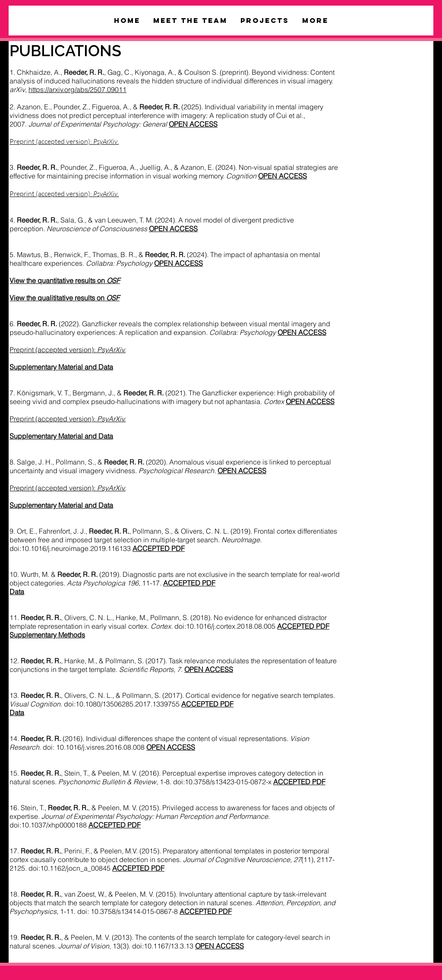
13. (35, 695)
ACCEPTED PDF (189, 583)
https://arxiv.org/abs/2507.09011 (77, 89)
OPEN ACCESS (302, 332)
